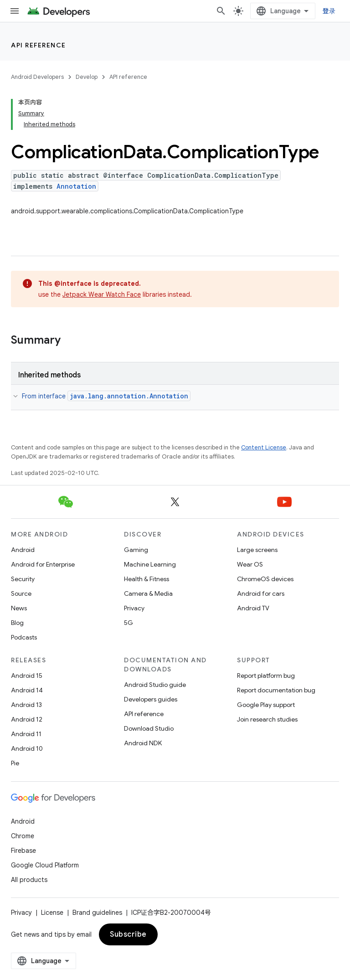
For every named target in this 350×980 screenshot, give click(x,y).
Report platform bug (266, 676)
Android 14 (27, 690)
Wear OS (250, 564)
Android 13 (26, 705)
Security (23, 579)
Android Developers (37, 77)
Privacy (134, 608)
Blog (17, 623)
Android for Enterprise (43, 564)
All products (29, 880)
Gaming (136, 550)
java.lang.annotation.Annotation (129, 396)
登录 (329, 11)
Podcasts (24, 637)
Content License (264, 447)
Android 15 (27, 676)
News (19, 608)
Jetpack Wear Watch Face (102, 294)
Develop (87, 77)
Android (23, 550)
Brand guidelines (97, 913)
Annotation (76, 186)
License (52, 913)
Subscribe (128, 934)
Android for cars (261, 593)
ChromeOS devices (265, 579)
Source (21, 593)
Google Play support (266, 705)
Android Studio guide (155, 685)
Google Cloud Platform (45, 865)
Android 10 (27, 748)
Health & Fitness (147, 579)
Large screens (257, 550)
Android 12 (27, 719)
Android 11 (26, 734)
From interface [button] (106, 396)
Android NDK (143, 743)
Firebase (23, 851)
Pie (15, 763)
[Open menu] (15, 11)
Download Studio (149, 728)
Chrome (23, 836)
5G (129, 623)
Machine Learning (150, 564)
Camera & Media (148, 593)
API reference (39, 45)
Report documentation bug (276, 690)
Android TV (253, 608)
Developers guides (151, 699)
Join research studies (267, 719)
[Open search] (221, 11)
